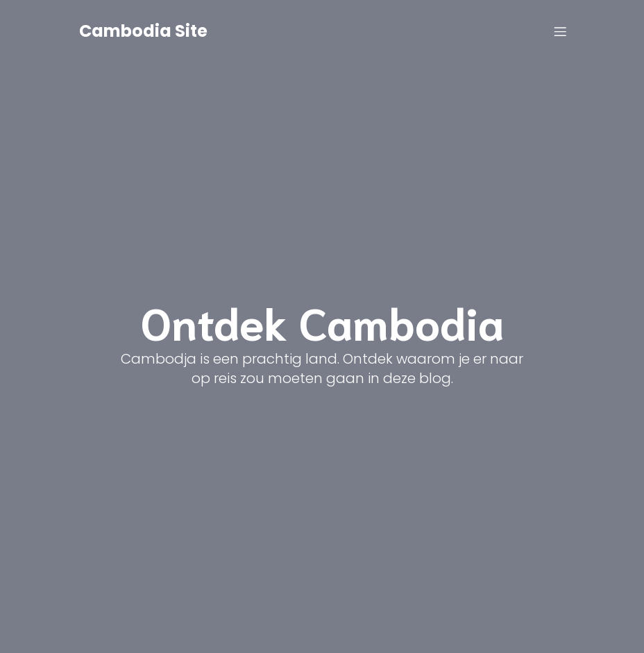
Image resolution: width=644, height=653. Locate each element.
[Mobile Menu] (560, 31)
